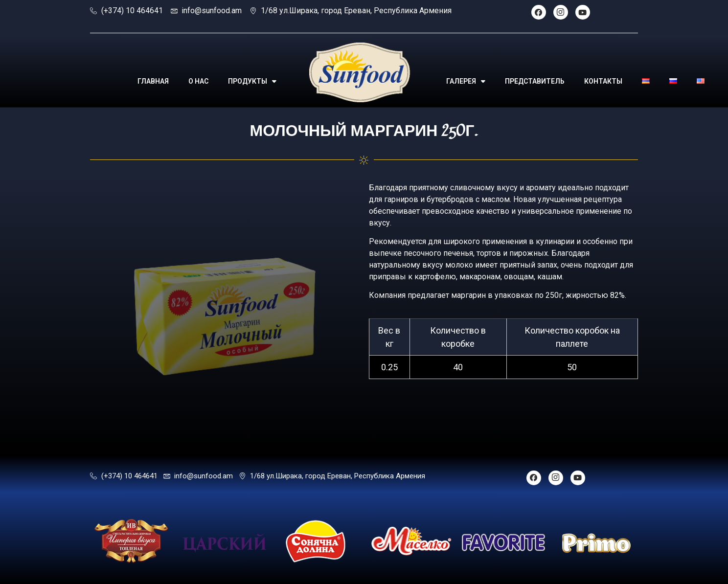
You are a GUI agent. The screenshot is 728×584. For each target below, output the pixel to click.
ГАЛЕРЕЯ (466, 81)
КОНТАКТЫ (603, 81)
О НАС (198, 81)
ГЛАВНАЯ (153, 81)
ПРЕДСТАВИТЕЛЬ (535, 81)
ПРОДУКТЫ (252, 81)
